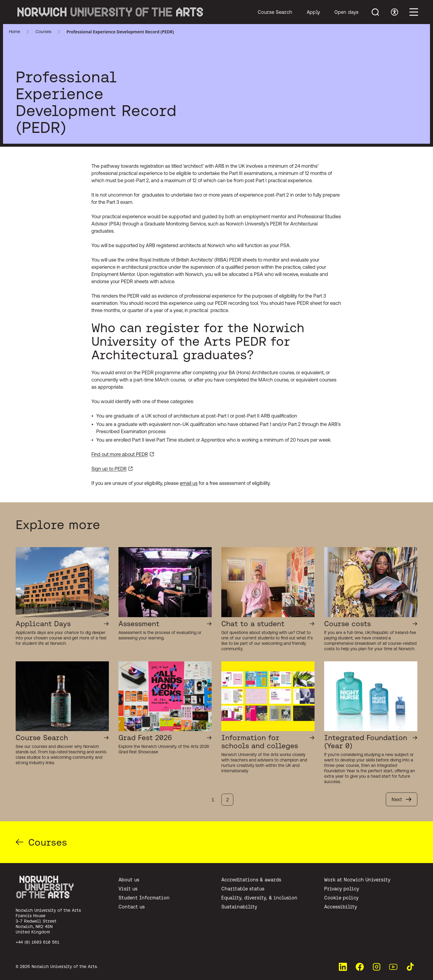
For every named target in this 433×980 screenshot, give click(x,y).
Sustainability (239, 907)
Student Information (144, 898)
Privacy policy (342, 889)
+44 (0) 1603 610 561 (37, 942)
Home (15, 32)
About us (129, 880)
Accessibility (341, 907)
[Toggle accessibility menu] (395, 12)
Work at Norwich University (357, 880)
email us (189, 483)
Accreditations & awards (251, 880)
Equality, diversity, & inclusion (259, 898)
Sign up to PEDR (109, 469)
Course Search (275, 12)
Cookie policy (341, 898)
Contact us (132, 907)
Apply (313, 12)
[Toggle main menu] (414, 12)
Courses (43, 32)
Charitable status (243, 889)
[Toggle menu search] (375, 12)
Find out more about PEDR (120, 454)
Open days (346, 12)
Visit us (128, 889)
